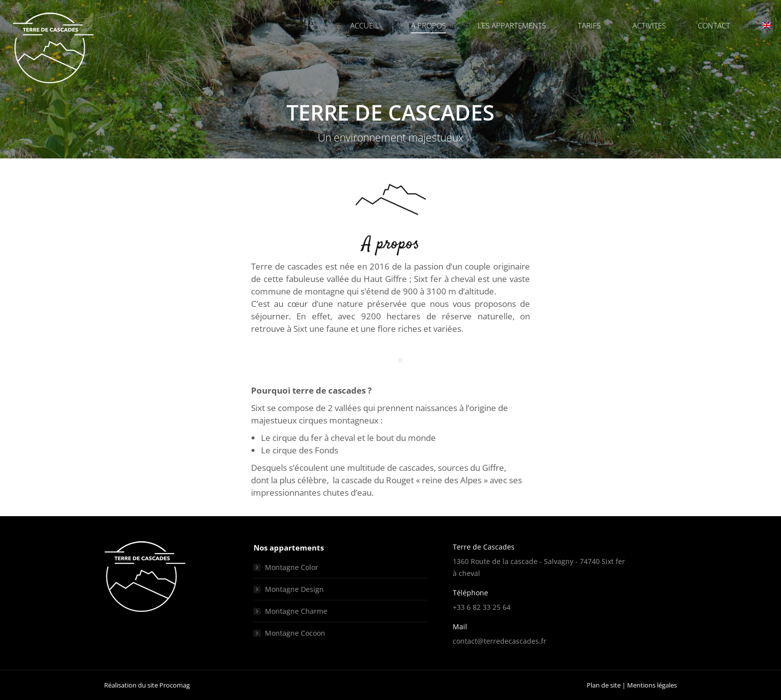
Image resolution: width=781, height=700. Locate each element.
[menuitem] (771, 26)
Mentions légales (652, 685)
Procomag (175, 685)
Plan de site (604, 685)
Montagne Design (294, 589)
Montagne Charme (296, 611)
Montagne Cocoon (295, 633)
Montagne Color (292, 567)
